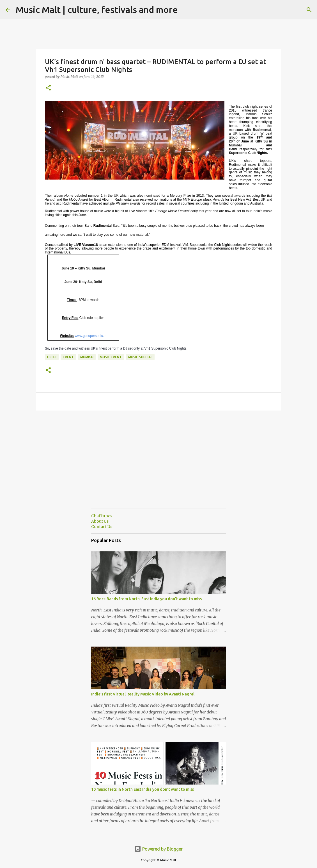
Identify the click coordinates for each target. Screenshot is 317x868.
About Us (100, 521)
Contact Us (102, 527)
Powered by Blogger (158, 849)
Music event (111, 357)
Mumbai (87, 357)
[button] (48, 88)
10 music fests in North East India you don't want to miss (143, 789)
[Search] (186, 10)
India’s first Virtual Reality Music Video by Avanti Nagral (143, 694)
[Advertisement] (158, 465)
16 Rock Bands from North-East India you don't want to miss (146, 599)
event (68, 357)
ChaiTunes (102, 516)
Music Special (140, 357)
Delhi (52, 357)
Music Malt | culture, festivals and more (97, 10)
